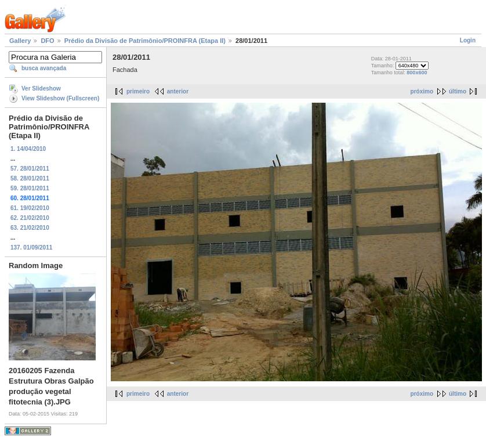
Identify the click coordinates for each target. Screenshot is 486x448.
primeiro (138, 91)
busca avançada (44, 68)
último (458, 91)
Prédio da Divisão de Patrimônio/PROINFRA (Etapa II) (145, 41)
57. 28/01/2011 (30, 169)
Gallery (20, 41)
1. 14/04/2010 (28, 149)
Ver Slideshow (41, 88)
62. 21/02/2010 (30, 218)
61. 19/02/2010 (30, 208)
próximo (422, 91)
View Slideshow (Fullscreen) (60, 98)
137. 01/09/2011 (31, 248)
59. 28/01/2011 (30, 188)
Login (468, 40)
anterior (178, 91)
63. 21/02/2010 (30, 228)
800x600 (417, 73)
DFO (47, 41)
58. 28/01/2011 (30, 178)
